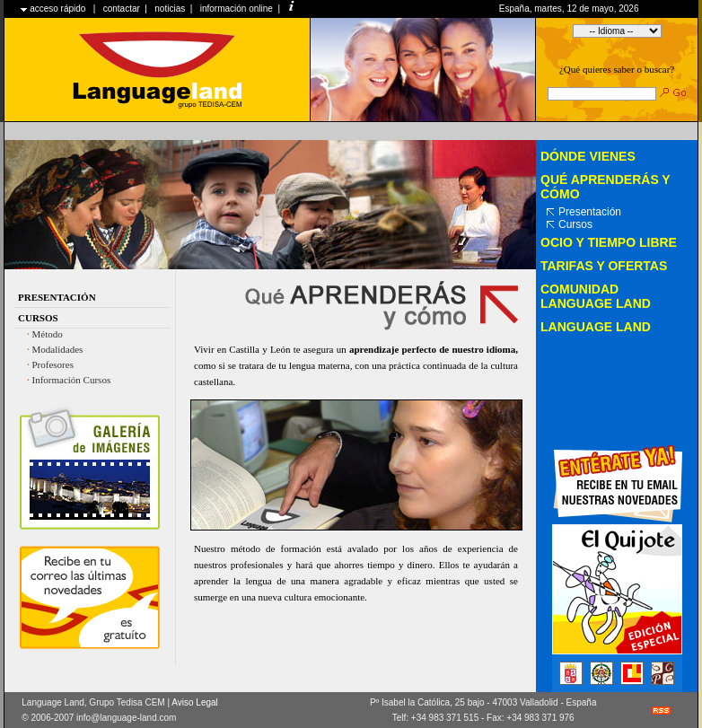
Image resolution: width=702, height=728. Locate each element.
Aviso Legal (195, 702)
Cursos (38, 318)
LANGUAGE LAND (596, 327)
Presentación (57, 297)
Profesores (53, 364)
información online (237, 9)
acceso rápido (57, 9)
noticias (170, 9)
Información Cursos (72, 380)
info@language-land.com (126, 718)
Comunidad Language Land (596, 296)
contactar (122, 9)
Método (48, 334)
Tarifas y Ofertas (604, 266)
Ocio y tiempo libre (609, 242)
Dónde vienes (588, 156)
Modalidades (58, 349)
